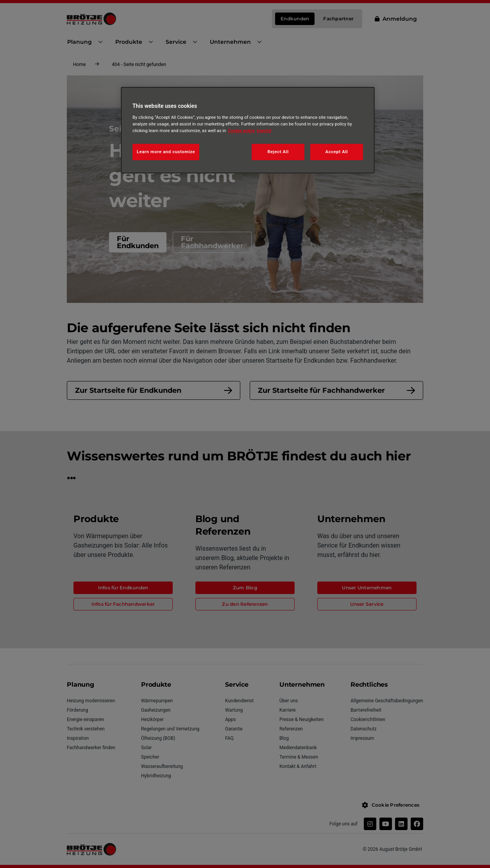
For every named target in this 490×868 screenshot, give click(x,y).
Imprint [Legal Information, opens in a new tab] (264, 131)
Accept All (337, 152)
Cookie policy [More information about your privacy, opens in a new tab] (242, 131)
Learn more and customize (166, 152)
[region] (248, 130)
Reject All (278, 152)
